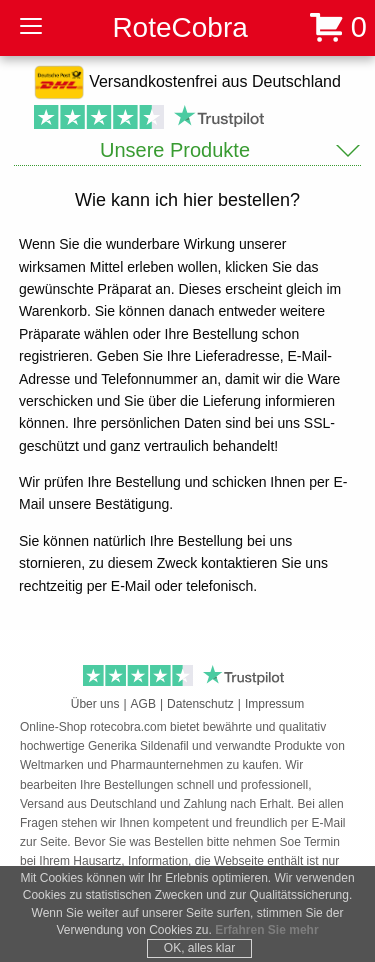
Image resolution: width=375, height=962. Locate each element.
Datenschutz (200, 704)
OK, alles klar (199, 948)
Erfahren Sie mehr (266, 930)
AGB (143, 704)
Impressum (274, 704)
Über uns (95, 704)
